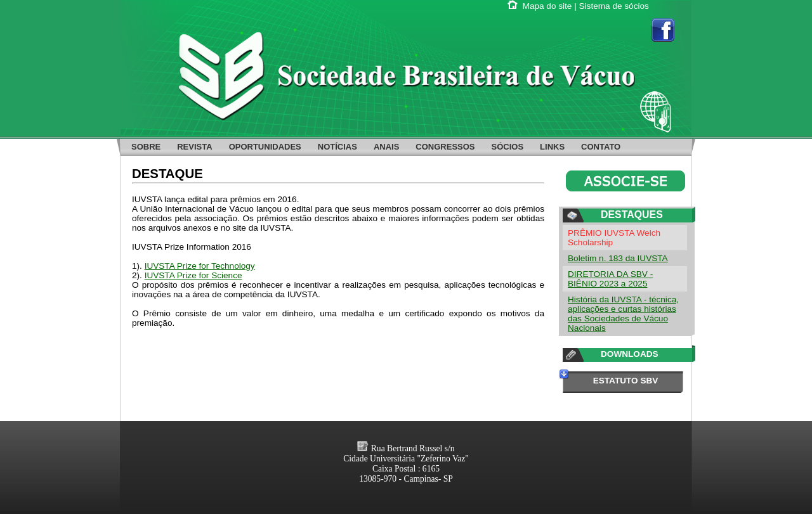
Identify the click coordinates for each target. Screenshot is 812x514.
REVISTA (194, 147)
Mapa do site (547, 6)
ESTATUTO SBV (626, 381)
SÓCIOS (508, 147)
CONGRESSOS (445, 147)
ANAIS (386, 147)
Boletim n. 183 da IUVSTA (618, 258)
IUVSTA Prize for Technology (200, 266)
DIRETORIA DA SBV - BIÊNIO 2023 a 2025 (610, 279)
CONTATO (601, 147)
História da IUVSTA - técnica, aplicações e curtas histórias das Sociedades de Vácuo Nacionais (623, 314)
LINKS (552, 147)
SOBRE (146, 147)
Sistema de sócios (614, 6)
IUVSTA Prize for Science (193, 275)
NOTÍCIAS (337, 147)
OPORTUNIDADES (265, 147)
